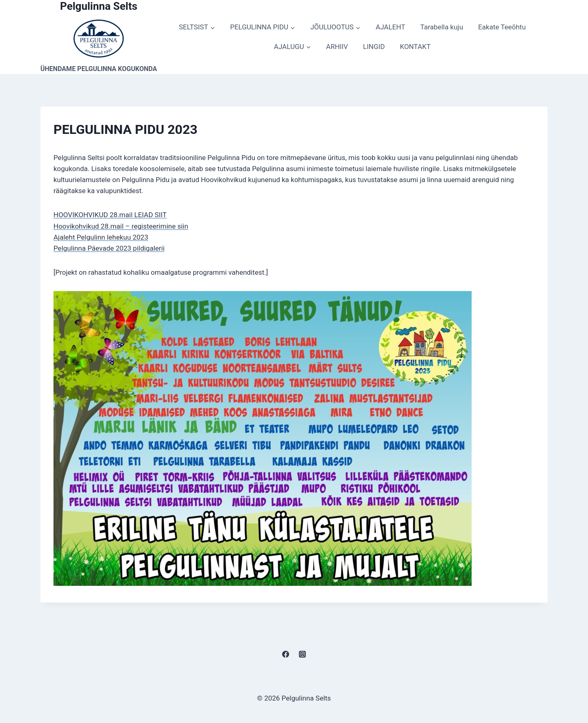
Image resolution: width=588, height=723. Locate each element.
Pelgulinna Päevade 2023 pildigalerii (109, 248)
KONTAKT (415, 47)
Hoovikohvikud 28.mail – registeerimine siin (121, 226)
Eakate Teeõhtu (502, 27)
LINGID (374, 47)
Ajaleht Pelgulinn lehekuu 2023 (101, 237)
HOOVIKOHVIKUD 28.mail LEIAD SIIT (110, 215)
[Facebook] (285, 654)
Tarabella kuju (442, 27)
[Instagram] (303, 654)
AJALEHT (390, 27)
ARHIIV (337, 47)
